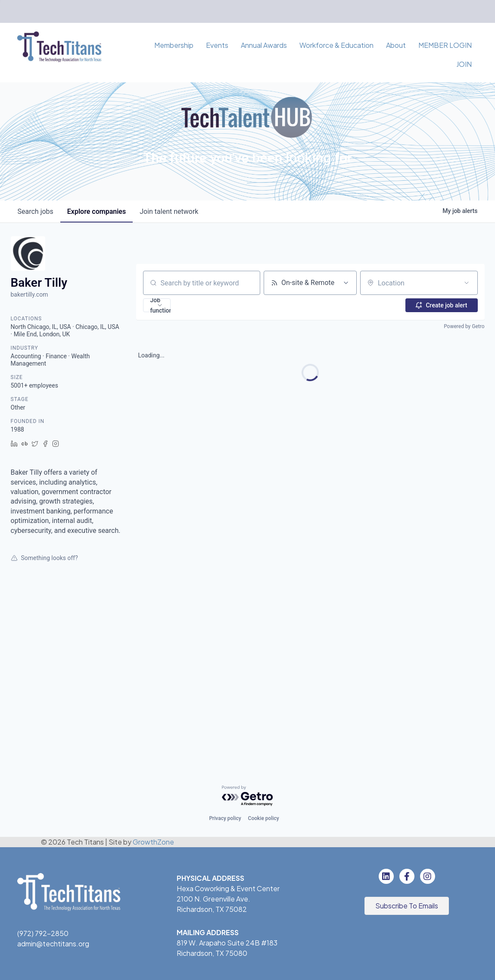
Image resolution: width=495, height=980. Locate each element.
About (396, 45)
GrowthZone (153, 842)
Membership (174, 45)
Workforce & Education (336, 45)
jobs (36, 211)
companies (97, 211)
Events (217, 45)
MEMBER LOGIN (445, 45)
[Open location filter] (467, 283)
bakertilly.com (30, 294)
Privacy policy (225, 818)
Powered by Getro (464, 326)
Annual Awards (264, 45)
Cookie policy (264, 818)
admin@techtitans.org (53, 944)
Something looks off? (44, 558)
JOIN (464, 64)
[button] (157, 305)
